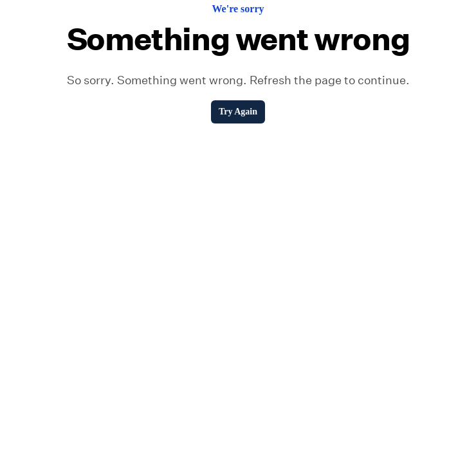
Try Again (238, 112)
